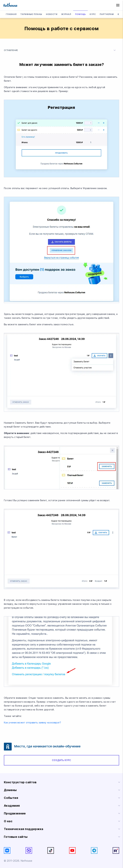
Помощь (81, 14)
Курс (93, 14)
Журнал (66, 14)
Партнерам (107, 14)
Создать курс (61, 760)
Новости (52, 14)
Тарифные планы (31, 14)
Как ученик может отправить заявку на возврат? (33, 723)
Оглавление (60, 50)
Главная (11, 14)
